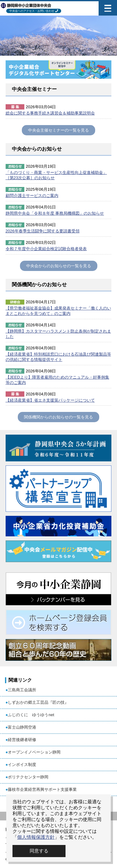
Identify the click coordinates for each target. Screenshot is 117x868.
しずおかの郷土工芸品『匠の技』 (38, 702)
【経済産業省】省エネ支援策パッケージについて (50, 400)
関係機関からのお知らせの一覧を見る (58, 417)
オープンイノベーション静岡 (34, 752)
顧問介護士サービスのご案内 (32, 196)
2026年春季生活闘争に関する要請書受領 (43, 231)
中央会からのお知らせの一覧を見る (59, 266)
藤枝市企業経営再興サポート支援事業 (42, 789)
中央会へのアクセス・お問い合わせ (32, 11)
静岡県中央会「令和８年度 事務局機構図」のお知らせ (55, 213)
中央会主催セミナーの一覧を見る (58, 130)
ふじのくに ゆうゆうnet (31, 715)
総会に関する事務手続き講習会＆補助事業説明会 (50, 113)
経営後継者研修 (22, 740)
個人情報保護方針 (36, 837)
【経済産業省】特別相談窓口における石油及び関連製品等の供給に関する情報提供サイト (58, 357)
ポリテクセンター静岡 (28, 777)
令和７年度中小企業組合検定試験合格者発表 (46, 249)
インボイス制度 (22, 765)
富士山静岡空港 (22, 727)
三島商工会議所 (22, 690)
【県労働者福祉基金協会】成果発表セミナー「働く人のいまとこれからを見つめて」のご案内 (58, 311)
